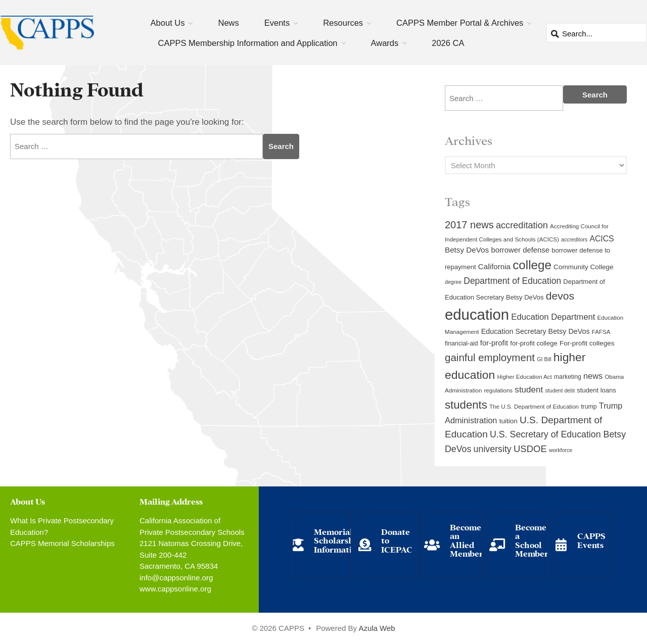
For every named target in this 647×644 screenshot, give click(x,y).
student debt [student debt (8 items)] (560, 390)
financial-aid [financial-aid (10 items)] (461, 343)
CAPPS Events (591, 540)
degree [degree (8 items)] (453, 282)
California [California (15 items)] (494, 266)
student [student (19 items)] (529, 390)
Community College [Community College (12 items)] (583, 267)
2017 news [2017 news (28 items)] (469, 225)
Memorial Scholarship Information (338, 540)
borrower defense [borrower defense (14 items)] (520, 250)
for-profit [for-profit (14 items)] (494, 343)
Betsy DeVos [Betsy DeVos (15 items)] (467, 250)
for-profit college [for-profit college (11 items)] (534, 343)
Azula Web (377, 628)
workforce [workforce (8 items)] (561, 450)
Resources (343, 23)
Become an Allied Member (467, 540)
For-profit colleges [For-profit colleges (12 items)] (587, 343)
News (228, 23)
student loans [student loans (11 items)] (596, 390)
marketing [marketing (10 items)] (568, 377)
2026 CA (448, 43)
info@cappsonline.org (176, 578)
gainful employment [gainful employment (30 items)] (490, 357)
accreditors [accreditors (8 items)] (574, 239)
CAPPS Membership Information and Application (248, 43)
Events (277, 23)
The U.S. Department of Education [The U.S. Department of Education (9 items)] (534, 407)
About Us (168, 23)
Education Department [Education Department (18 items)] (553, 317)
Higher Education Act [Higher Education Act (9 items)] (525, 377)
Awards (385, 43)
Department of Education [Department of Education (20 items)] (512, 281)
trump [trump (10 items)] (589, 407)
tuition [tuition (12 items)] (509, 421)
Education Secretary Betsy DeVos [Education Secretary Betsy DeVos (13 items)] (536, 331)
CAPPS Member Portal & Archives (460, 23)
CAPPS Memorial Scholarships (62, 543)
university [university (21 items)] (493, 449)
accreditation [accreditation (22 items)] (522, 225)
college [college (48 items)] (532, 265)
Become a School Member (532, 540)
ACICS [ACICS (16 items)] (602, 239)
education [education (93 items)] (477, 314)
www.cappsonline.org (175, 589)
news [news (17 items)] (593, 376)
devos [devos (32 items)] (560, 296)
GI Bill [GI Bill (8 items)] (544, 359)
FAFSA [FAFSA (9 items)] (601, 332)
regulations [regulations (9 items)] (499, 390)
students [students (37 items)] (466, 405)
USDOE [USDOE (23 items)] (530, 449)
